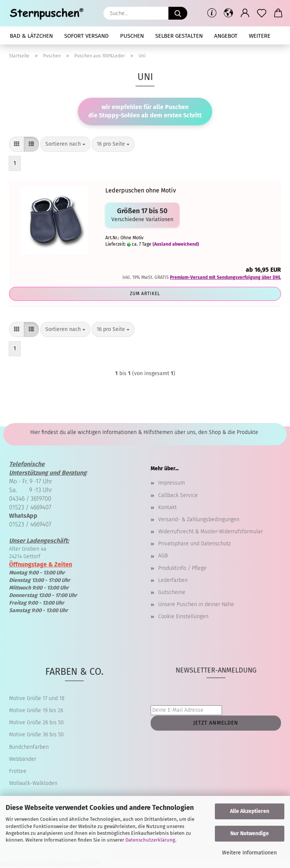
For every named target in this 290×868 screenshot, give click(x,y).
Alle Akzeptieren (250, 811)
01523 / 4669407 (30, 507)
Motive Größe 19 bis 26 (36, 710)
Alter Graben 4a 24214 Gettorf (39, 549)
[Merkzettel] (262, 13)
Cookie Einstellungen (183, 616)
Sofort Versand (86, 36)
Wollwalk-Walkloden (33, 783)
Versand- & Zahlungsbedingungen (199, 519)
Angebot (226, 36)
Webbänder (23, 759)
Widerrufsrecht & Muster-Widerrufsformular (211, 532)
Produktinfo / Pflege (182, 568)
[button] (228, 13)
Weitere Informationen (249, 853)
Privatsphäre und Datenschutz (194, 544)
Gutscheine (172, 592)
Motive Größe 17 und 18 (37, 698)
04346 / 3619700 (30, 499)
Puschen (132, 36)
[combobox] (65, 144)
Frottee (18, 771)
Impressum (172, 483)
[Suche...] (178, 13)
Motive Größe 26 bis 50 (36, 723)
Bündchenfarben (29, 747)
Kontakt (167, 507)
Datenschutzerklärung (150, 840)
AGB (163, 556)
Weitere (260, 36)
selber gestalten (179, 36)
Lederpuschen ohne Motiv (141, 190)
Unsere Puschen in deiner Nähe (196, 604)
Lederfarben (173, 580)
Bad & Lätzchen (31, 36)
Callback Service (178, 495)
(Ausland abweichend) (176, 244)
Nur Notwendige (250, 833)
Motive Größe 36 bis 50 (36, 735)
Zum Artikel (145, 294)
